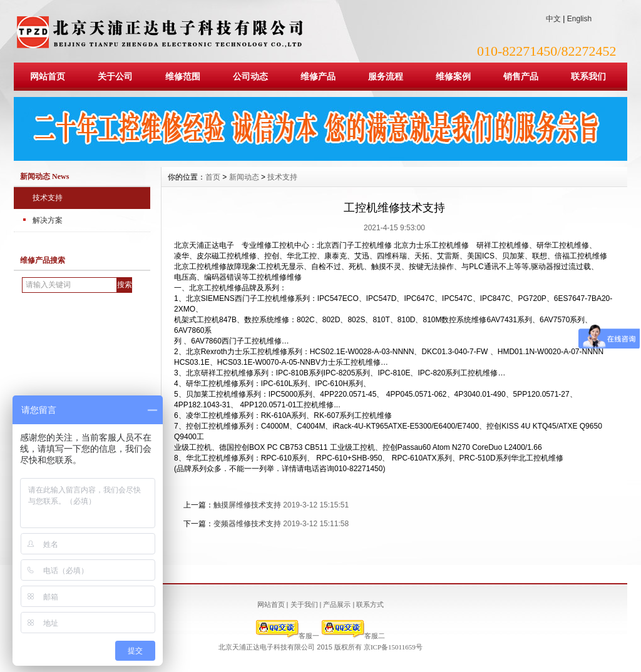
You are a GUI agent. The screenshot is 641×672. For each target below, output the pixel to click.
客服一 (288, 636)
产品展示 (337, 604)
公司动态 (250, 76)
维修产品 (318, 76)
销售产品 (521, 76)
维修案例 (453, 76)
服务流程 (386, 76)
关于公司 (115, 76)
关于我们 (304, 604)
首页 (213, 177)
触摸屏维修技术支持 (247, 505)
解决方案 (48, 220)
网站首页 (48, 76)
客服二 (353, 636)
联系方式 (370, 604)
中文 (553, 19)
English (579, 19)
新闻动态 (244, 177)
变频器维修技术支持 (247, 524)
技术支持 (48, 198)
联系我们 (588, 76)
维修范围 (183, 76)
